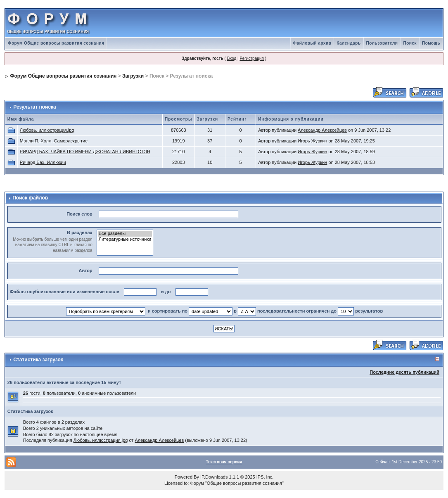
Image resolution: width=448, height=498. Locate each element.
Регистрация (251, 58)
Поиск (410, 43)
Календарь (348, 43)
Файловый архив (312, 43)
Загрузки (133, 76)
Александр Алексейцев (322, 130)
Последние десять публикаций (404, 372)
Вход (232, 58)
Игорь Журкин (312, 141)
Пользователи (382, 43)
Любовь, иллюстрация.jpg (47, 130)
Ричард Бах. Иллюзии (43, 162)
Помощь (431, 43)
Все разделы (125, 234)
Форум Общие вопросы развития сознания (56, 43)
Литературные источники (125, 240)
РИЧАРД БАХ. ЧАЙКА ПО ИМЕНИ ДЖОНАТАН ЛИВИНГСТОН (85, 152)
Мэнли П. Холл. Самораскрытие (54, 141)
